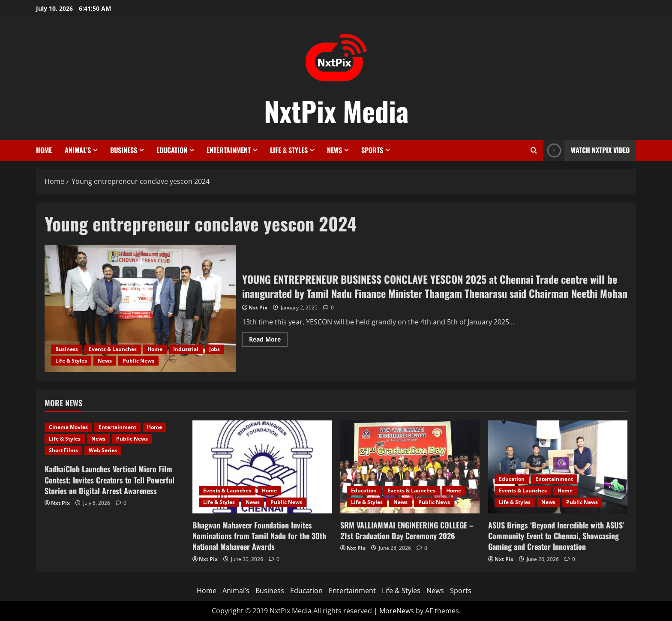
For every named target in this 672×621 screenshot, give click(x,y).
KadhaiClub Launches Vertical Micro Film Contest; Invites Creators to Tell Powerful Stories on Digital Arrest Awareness (109, 480)
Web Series (103, 450)
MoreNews (397, 611)
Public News (138, 361)
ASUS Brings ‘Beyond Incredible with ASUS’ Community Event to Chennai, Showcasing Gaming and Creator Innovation (556, 536)
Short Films (63, 450)
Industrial (186, 349)
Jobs (214, 349)
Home (44, 150)
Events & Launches (113, 349)
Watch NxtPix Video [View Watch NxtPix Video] (586, 150)
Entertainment (229, 150)
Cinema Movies (68, 427)
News (334, 150)
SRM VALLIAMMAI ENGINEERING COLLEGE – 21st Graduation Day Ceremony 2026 (407, 530)
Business (124, 150)
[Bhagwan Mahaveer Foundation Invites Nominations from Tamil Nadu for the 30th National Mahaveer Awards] (262, 467)
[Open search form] (534, 150)
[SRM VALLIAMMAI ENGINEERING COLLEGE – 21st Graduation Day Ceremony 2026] (410, 467)
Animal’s (78, 150)
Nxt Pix (258, 307)
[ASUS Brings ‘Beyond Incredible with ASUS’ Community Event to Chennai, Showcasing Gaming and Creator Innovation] (558, 467)
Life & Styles (289, 150)
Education (172, 150)
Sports (372, 150)
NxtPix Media (336, 111)
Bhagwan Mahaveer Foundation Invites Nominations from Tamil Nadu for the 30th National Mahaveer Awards (259, 536)
